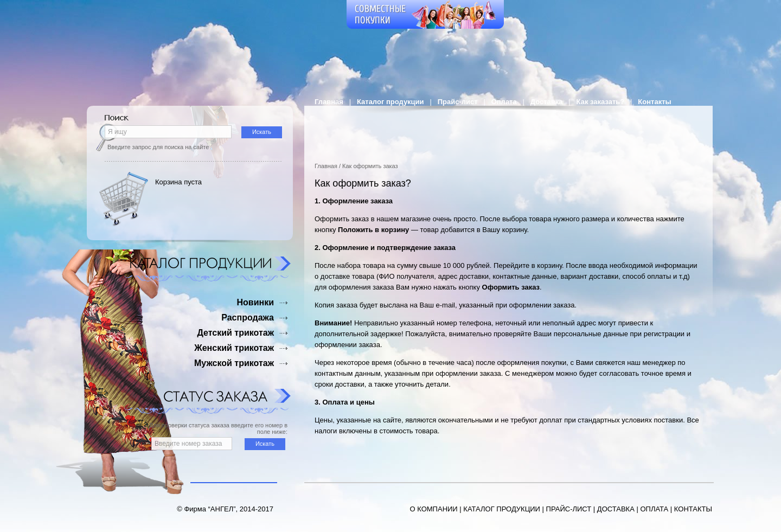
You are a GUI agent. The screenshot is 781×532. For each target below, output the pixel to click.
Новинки (255, 302)
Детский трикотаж (235, 333)
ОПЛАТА (654, 509)
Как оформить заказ (370, 166)
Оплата (504, 102)
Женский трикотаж (234, 348)
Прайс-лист (458, 102)
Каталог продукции (390, 102)
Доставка (547, 102)
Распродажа (248, 318)
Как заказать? (601, 102)
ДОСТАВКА (616, 509)
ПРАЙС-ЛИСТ (569, 509)
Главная (329, 102)
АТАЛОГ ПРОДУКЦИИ (504, 509)
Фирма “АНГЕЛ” (210, 509)
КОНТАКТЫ (693, 509)
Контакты (654, 102)
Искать (262, 132)
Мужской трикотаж (234, 363)
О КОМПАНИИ (434, 509)
